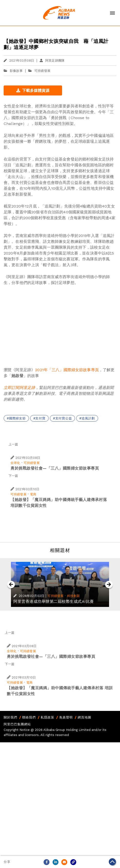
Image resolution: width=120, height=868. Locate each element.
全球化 (15, 463)
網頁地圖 (84, 717)
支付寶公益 (64, 418)
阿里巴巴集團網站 (17, 724)
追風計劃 (88, 418)
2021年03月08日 (19, 61)
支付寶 (40, 418)
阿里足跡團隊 (52, 61)
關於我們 (10, 717)
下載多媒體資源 (33, 90)
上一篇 (13, 444)
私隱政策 (47, 717)
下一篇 (13, 476)
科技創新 (74, 596)
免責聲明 (66, 717)
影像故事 (13, 71)
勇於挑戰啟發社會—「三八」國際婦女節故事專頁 (55, 468)
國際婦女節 (17, 418)
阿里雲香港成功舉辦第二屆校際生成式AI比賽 (54, 601)
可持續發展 (42, 71)
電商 (33, 494)
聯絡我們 (29, 717)
